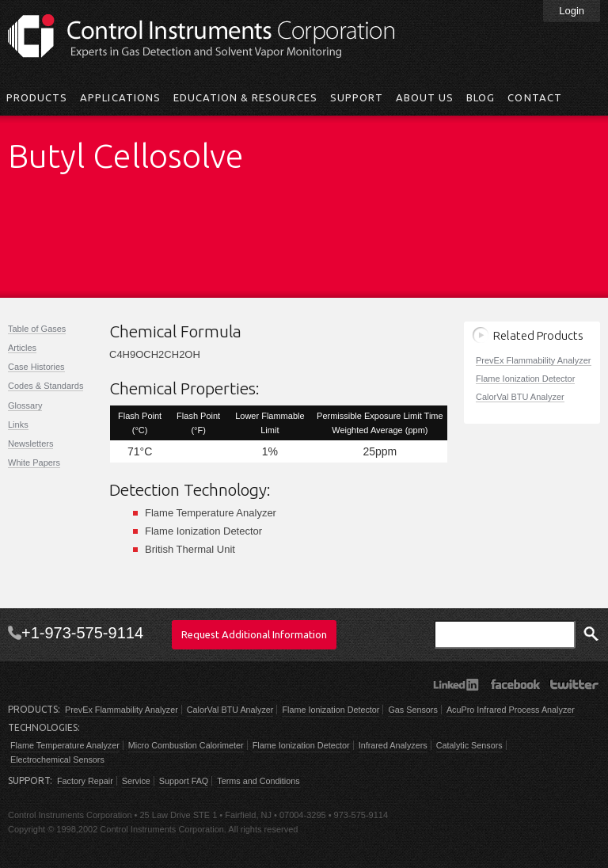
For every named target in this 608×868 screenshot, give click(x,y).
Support (357, 97)
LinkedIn (456, 684)
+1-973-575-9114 (82, 633)
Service (136, 781)
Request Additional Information (254, 634)
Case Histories (36, 367)
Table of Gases (37, 329)
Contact (534, 97)
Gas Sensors (412, 710)
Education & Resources (245, 97)
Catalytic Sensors (469, 745)
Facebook (515, 684)
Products (37, 97)
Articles (22, 348)
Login (572, 11)
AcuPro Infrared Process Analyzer (511, 710)
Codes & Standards (46, 386)
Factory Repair (85, 781)
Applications (120, 97)
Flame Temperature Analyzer (65, 745)
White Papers (34, 463)
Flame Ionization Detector (525, 379)
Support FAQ (184, 781)
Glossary (25, 405)
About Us (425, 97)
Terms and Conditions (258, 781)
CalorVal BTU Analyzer (520, 397)
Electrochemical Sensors (57, 759)
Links (18, 424)
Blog (481, 97)
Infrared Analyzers (393, 745)
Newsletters (30, 444)
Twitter (574, 684)
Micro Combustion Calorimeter (186, 745)
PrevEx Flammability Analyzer (534, 360)
